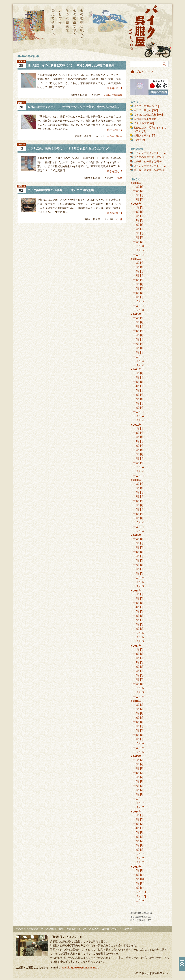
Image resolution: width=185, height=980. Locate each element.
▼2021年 (136, 425)
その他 (119, 178)
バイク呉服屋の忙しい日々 (144, 28)
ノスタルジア (141, 123)
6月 (137, 229)
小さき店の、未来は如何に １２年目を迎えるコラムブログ (68, 149)
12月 (138, 255)
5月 (137, 225)
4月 (137, 199)
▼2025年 (136, 204)
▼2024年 (136, 259)
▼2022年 (136, 369)
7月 (137, 233)
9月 (137, 242)
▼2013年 (136, 867)
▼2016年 (136, 701)
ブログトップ (145, 72)
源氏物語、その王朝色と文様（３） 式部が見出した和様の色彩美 (71, 65)
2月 (137, 191)
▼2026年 (136, 183)
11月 (138, 250)
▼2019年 (136, 535)
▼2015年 (136, 756)
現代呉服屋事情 (143, 119)
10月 (138, 246)
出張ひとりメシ (143, 135)
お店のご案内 (149, 87)
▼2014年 (136, 812)
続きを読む (113, 88)
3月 (137, 195)
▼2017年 (136, 646)
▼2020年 (136, 480)
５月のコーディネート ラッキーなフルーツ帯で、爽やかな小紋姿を (74, 107)
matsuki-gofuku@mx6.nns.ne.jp (80, 968)
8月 (137, 237)
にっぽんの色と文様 (113, 95)
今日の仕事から (115, 136)
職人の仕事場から (144, 106)
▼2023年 (136, 314)
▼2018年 (136, 591)
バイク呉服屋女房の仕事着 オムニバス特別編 (61, 190)
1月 (137, 187)
